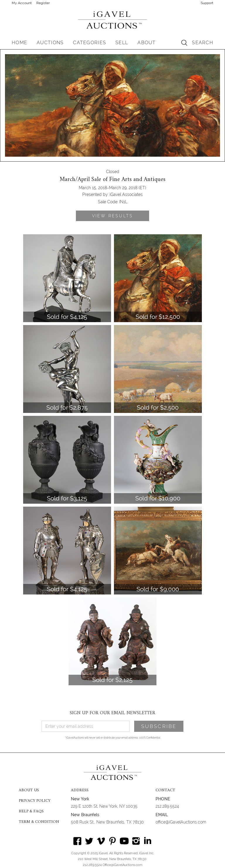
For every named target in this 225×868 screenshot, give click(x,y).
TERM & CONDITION (39, 822)
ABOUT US (29, 790)
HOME (19, 43)
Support (207, 3)
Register (43, 3)
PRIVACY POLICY (35, 801)
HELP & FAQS (31, 811)
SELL (122, 43)
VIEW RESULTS (112, 216)
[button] (50, 43)
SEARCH (203, 43)
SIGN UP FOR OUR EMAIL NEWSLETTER (112, 713)
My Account (22, 3)
